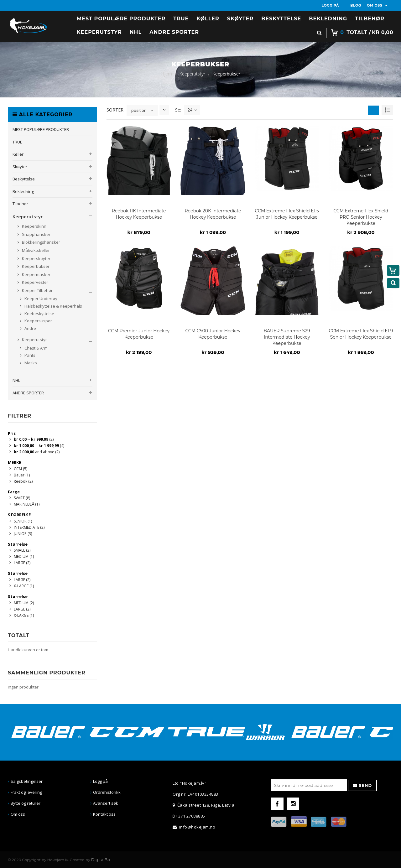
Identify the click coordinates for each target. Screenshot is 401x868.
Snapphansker (36, 234)
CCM (21, 469)
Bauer (22, 475)
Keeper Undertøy (40, 299)
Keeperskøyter (36, 258)
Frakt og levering (26, 792)
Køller (18, 154)
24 (192, 110)
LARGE (22, 563)
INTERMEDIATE (29, 527)
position (139, 110)
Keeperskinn (34, 226)
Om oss (18, 814)
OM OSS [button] (377, 5)
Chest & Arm (36, 348)
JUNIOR (23, 534)
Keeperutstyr (192, 74)
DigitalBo (101, 860)
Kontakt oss (104, 814)
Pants (29, 355)
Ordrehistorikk (107, 792)
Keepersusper (38, 321)
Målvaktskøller (35, 250)
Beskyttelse (24, 179)
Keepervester (35, 282)
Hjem (167, 74)
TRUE (17, 142)
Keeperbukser (35, 266)
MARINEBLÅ (27, 504)
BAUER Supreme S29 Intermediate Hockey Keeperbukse (287, 337)
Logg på (100, 781)
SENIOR (23, 521)
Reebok (23, 481)
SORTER (115, 110)
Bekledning (23, 191)
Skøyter (20, 167)
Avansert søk (106, 803)
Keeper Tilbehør (37, 290)
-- (34, 439)
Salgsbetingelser (27, 781)
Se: (178, 110)
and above (37, 452)
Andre (30, 328)
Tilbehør (20, 204)
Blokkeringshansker (41, 242)
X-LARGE (24, 586)
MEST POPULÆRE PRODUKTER (41, 129)
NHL (16, 380)
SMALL (22, 550)
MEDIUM (24, 556)
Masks (30, 363)
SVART (22, 498)
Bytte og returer (26, 803)
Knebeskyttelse (39, 314)
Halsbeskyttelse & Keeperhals (53, 306)
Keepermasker (36, 274)
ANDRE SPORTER (28, 393)
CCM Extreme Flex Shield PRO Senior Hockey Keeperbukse (361, 217)
